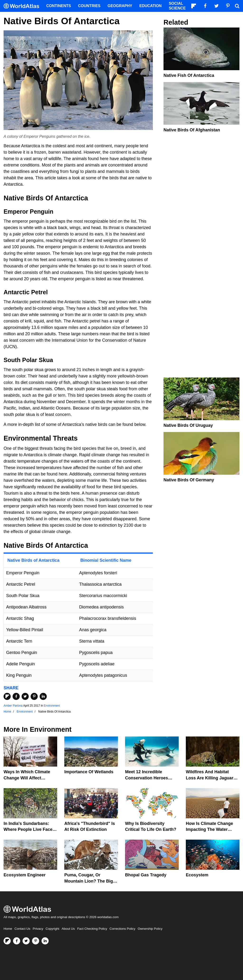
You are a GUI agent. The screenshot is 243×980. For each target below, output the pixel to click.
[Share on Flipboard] (7, 696)
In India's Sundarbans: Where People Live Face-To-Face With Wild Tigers (29, 829)
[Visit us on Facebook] (17, 941)
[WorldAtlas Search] (237, 6)
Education (150, 6)
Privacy (38, 929)
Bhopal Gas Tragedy (146, 875)
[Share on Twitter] (25, 696)
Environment (52, 706)
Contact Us (22, 929)
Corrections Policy (122, 929)
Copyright (52, 929)
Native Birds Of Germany (189, 480)
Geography (120, 6)
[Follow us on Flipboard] (7, 941)
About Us (68, 929)
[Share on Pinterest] (34, 696)
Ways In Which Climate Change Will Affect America (27, 778)
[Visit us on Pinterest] (36, 941)
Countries (89, 6)
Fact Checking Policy (92, 929)
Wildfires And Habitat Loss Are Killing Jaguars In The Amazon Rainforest (212, 778)
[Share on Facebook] (16, 696)
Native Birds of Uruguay (188, 425)
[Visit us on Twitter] (26, 941)
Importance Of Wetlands (89, 772)
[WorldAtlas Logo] (23, 6)
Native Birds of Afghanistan (192, 130)
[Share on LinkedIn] (43, 696)
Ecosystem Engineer (25, 875)
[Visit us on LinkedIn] (45, 941)
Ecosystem (197, 875)
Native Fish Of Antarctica (189, 75)
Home (8, 929)
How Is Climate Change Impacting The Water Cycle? (209, 829)
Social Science (177, 6)
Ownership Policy (150, 929)
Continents (59, 6)
